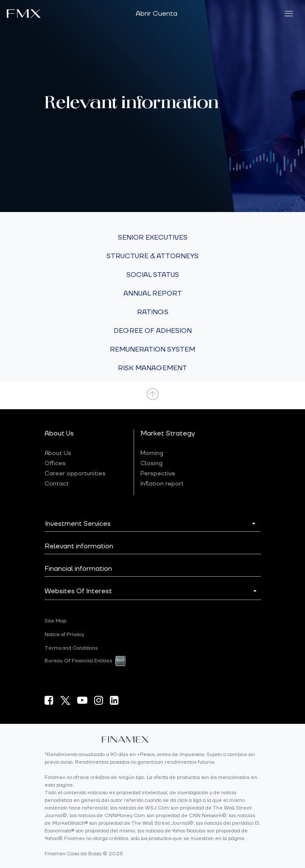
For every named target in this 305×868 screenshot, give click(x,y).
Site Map (55, 621)
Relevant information (79, 546)
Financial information (78, 569)
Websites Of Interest (78, 591)
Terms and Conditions (71, 648)
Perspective (158, 474)
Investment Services (78, 524)
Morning (152, 453)
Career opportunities (75, 474)
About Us (58, 453)
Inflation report (162, 484)
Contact (57, 484)
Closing (151, 463)
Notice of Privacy (64, 635)
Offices (55, 463)
